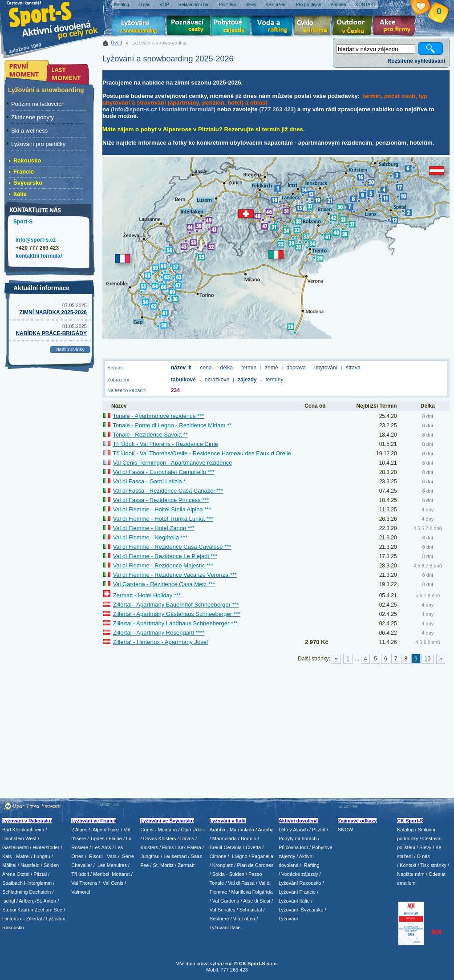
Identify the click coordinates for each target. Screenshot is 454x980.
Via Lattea (244, 919)
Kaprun (25, 910)
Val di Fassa (241, 883)
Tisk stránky (433, 865)
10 (428, 659)
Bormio (249, 838)
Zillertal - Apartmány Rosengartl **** (159, 633)
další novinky (70, 349)
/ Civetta (252, 847)
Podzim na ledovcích (38, 104)
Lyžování (139, 27)
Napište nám (411, 874)
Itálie (20, 194)
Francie (24, 172)
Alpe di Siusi (257, 901)
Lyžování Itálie (225, 927)
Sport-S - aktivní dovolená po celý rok (58, 19)
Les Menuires (112, 865)
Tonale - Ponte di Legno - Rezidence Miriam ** (172, 425)
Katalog (405, 830)
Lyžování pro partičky (38, 144)
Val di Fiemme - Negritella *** (150, 537)
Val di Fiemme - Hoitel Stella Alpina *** (162, 509)
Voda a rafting (274, 27)
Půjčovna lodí (293, 847)
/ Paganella (261, 856)
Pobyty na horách (298, 838)
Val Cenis (113, 883)
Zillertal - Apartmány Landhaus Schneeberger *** (175, 623)
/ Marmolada (223, 838)
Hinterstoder (46, 847)
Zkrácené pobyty (32, 117)
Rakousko (27, 160)
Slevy (425, 847)
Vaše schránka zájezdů (428, 8)
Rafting (312, 865)
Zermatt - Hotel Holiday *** (147, 595)
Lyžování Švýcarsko (301, 910)
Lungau (42, 856)
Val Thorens (84, 883)
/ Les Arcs (100, 847)
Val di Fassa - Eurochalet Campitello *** (164, 472)
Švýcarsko (28, 183)
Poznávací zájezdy (189, 27)
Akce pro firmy (397, 27)
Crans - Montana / (160, 830)
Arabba (266, 830)
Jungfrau (150, 856)
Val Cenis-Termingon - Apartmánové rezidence (173, 463)
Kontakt (408, 865)
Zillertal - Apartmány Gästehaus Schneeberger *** (177, 614)
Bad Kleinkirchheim (23, 830)
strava (353, 368)
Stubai (9, 910)
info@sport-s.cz (36, 240)
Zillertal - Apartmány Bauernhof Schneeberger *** (176, 605)
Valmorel (81, 892)
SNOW (345, 830)
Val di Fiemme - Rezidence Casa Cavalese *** (172, 547)
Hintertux (12, 919)
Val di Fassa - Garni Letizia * (150, 481)
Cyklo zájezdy (315, 27)
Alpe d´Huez (107, 830)
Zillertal (35, 919)
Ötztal (23, 874)
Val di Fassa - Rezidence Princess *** (161, 500)
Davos (187, 838)
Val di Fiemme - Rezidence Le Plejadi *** (165, 556)
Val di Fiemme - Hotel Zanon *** (154, 528)
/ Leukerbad (174, 856)
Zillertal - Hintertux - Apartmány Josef (161, 642)
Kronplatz (223, 865)
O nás (424, 856)
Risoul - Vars (103, 856)
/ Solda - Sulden (227, 874)
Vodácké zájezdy (300, 874)
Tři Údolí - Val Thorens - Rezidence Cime (165, 444)
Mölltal (9, 865)
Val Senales (223, 910)
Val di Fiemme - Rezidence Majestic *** (163, 565)
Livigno (240, 856)
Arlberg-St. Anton (37, 901)
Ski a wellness (29, 131)
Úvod (117, 43)
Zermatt (186, 865)
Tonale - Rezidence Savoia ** (150, 435)
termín (249, 368)
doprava (296, 368)
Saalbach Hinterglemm (27, 883)
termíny (275, 380)
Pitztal (40, 874)
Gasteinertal (15, 847)
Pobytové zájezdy (232, 27)
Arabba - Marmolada (232, 830)
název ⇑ (181, 368)
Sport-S (23, 222)
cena (206, 368)
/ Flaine (114, 838)
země (271, 368)
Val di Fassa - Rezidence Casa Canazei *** (168, 491)
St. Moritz (163, 865)
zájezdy (247, 380)
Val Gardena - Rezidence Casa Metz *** (164, 584)
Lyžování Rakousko (300, 883)
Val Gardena (226, 901)
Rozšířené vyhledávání (416, 61)
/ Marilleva (239, 892)
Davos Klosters (160, 838)
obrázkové (217, 380)
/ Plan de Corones (254, 865)
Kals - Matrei (16, 856)
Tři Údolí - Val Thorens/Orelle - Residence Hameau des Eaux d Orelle (202, 453)
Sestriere (219, 919)
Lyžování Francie (297, 892)
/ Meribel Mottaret (110, 874)
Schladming (16, 892)
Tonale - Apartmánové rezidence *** (158, 416)
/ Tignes (96, 838)
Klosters (149, 847)
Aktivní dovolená (354, 27)
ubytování (326, 368)
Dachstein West (19, 838)
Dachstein (40, 892)
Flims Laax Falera (181, 847)
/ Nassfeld (29, 865)
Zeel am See (49, 910)
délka (227, 368)
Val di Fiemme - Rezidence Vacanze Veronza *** (175, 575)
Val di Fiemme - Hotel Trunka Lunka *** (163, 519)
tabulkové (183, 380)
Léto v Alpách (293, 830)
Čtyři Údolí (193, 830)
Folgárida (263, 892)
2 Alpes (79, 830)
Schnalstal (251, 910)
